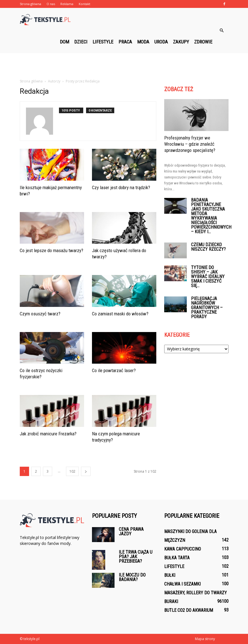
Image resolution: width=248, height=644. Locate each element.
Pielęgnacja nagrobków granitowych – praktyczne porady (207, 308)
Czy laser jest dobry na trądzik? (121, 187)
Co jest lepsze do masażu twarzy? (51, 250)
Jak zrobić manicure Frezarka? (48, 434)
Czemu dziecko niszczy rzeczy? (208, 247)
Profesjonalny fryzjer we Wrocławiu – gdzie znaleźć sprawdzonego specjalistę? (190, 144)
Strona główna (30, 4)
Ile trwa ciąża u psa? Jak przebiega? (136, 557)
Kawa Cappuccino (183, 549)
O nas (51, 4)
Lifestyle (103, 42)
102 (72, 471)
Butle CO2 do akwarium (189, 610)
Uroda (161, 42)
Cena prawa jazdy (131, 531)
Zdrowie (203, 42)
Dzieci (81, 42)
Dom (64, 42)
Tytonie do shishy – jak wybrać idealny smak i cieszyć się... (208, 277)
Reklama (67, 4)
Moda (143, 42)
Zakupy (181, 42)
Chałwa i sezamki (182, 584)
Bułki (170, 575)
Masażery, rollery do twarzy (196, 593)
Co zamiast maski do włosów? (120, 314)
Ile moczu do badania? (132, 577)
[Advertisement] (124, 66)
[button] (222, 30)
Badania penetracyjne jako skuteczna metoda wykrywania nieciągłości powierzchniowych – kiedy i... (211, 216)
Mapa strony (205, 639)
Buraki (171, 602)
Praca (125, 42)
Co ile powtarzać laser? (114, 370)
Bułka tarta (177, 558)
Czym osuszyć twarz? (40, 314)
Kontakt (85, 4)
